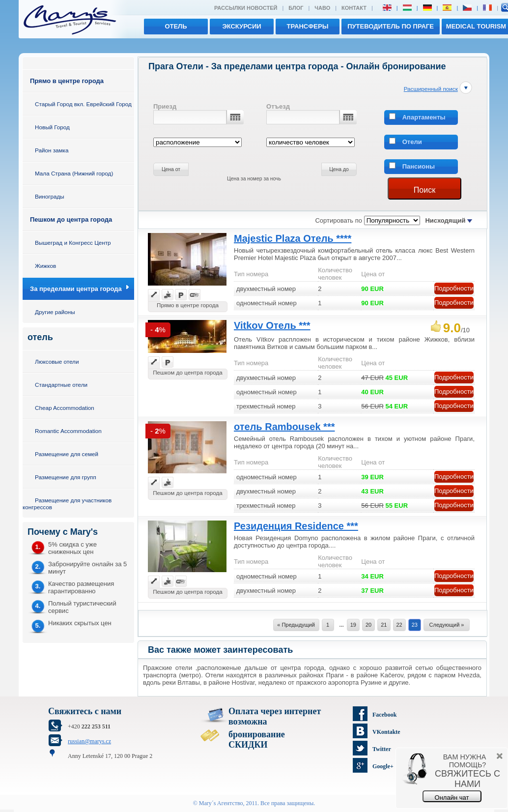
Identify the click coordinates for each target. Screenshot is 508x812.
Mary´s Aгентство (221, 803)
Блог (296, 8)
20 (368, 625)
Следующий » (447, 625)
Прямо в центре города (67, 81)
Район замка (52, 150)
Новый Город (52, 127)
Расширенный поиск (431, 89)
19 (353, 625)
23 (415, 625)
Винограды (50, 196)
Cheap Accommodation (65, 408)
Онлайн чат (452, 797)
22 (399, 625)
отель (176, 26)
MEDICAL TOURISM (476, 26)
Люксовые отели (57, 362)
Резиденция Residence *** (296, 526)
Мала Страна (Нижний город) (74, 173)
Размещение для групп (66, 477)
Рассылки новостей (246, 8)
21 (384, 625)
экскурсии (241, 26)
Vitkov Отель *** (272, 325)
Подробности (454, 288)
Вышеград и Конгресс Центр (73, 243)
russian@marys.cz (89, 741)
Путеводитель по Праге (391, 26)
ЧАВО (322, 8)
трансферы (308, 26)
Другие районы (55, 312)
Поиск (424, 190)
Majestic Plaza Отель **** (293, 238)
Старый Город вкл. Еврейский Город (83, 104)
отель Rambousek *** (284, 427)
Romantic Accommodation (68, 431)
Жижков (45, 266)
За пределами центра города (76, 289)
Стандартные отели (61, 385)
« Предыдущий (296, 625)
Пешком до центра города (71, 219)
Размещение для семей (67, 454)
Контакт (354, 8)
